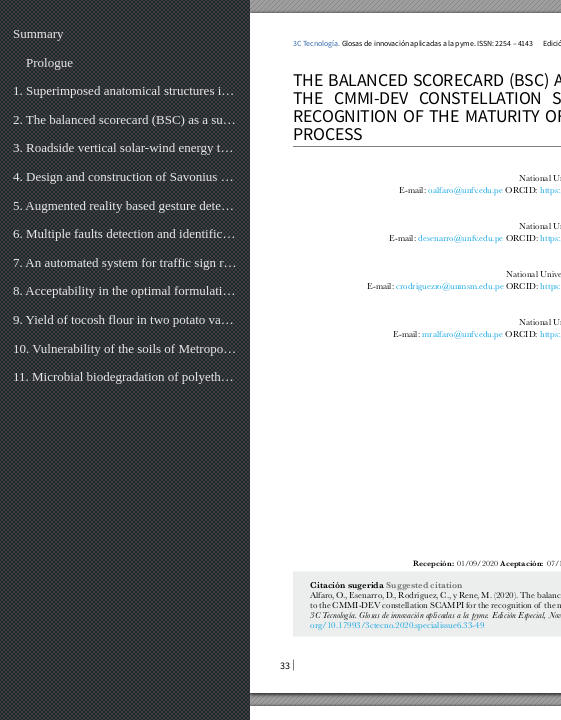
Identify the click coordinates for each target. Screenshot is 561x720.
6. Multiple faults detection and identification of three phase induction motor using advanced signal (125, 233)
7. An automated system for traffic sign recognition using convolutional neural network (125, 262)
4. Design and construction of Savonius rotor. (125, 176)
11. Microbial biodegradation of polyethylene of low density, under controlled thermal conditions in (125, 376)
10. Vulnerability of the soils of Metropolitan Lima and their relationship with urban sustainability (125, 348)
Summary (38, 33)
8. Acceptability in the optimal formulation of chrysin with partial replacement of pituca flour (125, 290)
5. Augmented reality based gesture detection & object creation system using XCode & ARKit (125, 205)
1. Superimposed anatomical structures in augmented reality (125, 90)
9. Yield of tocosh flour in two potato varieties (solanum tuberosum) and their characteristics (125, 319)
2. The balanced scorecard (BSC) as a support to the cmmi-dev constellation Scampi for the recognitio (125, 119)
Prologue (49, 62)
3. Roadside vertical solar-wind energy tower (125, 147)
